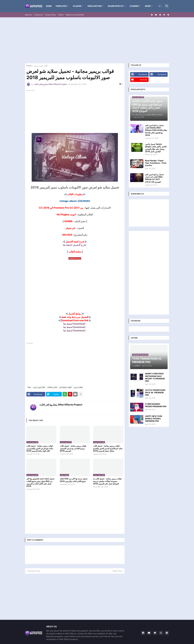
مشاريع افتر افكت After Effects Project (61, 405)
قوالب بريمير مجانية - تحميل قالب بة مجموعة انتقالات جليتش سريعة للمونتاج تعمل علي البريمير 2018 (107, 481)
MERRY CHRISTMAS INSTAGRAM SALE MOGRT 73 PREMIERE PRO (155, 377)
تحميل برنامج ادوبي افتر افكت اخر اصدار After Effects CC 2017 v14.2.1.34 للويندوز (154, 178)
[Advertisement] (97, 40)
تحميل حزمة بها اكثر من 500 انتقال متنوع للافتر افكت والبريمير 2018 (74, 480)
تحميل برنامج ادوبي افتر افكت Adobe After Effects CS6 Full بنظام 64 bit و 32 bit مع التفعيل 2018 (156, 130)
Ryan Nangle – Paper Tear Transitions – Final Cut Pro (156, 163)
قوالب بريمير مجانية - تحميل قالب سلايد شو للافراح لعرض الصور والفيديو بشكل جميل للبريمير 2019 (108, 448)
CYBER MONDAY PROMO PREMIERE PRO (156, 405)
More (148, 6)
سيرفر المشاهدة (75, 258)
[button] (160, 6)
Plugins (77, 6)
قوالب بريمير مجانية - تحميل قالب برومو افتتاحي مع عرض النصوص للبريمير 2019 (73, 448)
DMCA (61, 15)
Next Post (117, 571)
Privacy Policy (51, 15)
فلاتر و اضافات (52, 387)
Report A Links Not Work (75, 15)
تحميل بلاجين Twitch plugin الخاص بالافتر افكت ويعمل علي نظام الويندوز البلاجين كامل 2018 (156, 148)
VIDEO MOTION (95, 6)
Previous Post (34, 571)
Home (49, 6)
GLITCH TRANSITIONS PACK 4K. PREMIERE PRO (155, 392)
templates (61, 6)
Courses (134, 6)
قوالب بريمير (78, 387)
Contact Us (38, 15)
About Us (28, 15)
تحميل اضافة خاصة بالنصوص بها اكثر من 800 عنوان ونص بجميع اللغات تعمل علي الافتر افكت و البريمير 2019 (40, 482)
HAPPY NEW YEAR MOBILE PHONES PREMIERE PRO (154, 419)
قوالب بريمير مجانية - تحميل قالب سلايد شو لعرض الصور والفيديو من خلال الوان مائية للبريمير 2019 (40, 448)
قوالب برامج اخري (65, 387)
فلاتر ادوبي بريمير (41, 66)
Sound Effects (116, 6)
